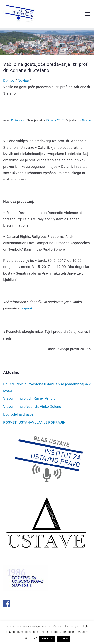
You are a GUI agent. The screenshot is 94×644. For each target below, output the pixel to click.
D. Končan (18, 120)
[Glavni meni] (88, 14)
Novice (86, 120)
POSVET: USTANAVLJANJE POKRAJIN (34, 422)
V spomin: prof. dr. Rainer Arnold (29, 398)
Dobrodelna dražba (18, 414)
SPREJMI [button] (47, 639)
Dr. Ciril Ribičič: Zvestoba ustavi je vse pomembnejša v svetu (47, 387)
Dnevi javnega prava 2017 (67, 349)
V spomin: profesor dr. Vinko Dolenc (32, 406)
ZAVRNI (64, 639)
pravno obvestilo (17, 632)
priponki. (27, 308)
